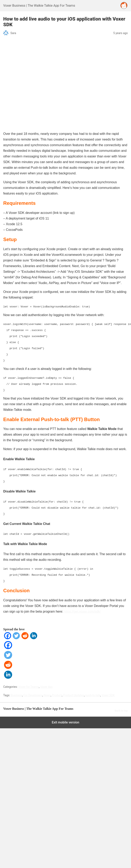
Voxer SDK (108, 687)
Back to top (121, 702)
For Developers (33, 687)
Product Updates (74, 687)
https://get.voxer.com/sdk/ (82, 603)
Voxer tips (46, 678)
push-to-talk (93, 687)
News (47, 687)
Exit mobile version (65, 714)
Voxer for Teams (29, 678)
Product (57, 687)
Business (16, 687)
